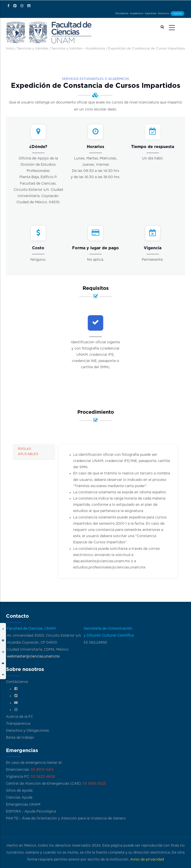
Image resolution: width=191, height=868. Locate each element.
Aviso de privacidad (147, 860)
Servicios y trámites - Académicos (78, 49)
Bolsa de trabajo (20, 738)
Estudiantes (122, 14)
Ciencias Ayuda (19, 798)
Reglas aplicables (28, 452)
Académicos (137, 14)
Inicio (10, 49)
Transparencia (18, 724)
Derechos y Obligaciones (27, 731)
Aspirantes (151, 14)
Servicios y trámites (33, 49)
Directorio (164, 14)
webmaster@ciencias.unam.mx (33, 657)
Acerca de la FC (20, 717)
